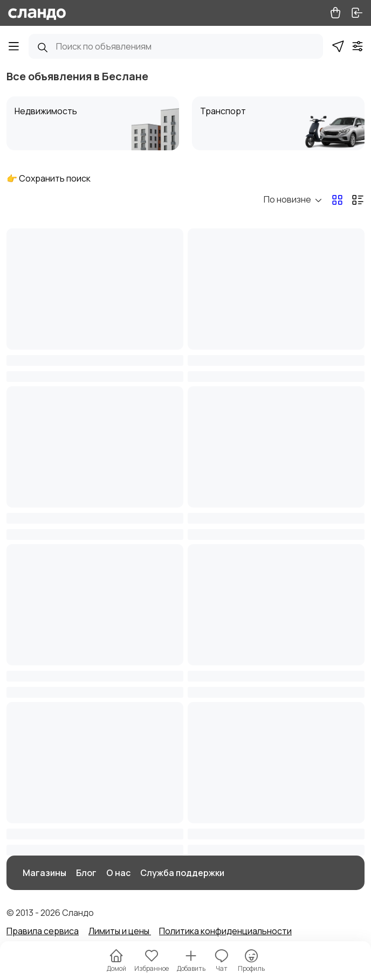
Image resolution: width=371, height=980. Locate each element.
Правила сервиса (43, 931)
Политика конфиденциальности (225, 931)
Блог (86, 873)
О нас (118, 873)
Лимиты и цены (120, 931)
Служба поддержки (182, 873)
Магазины (44, 873)
